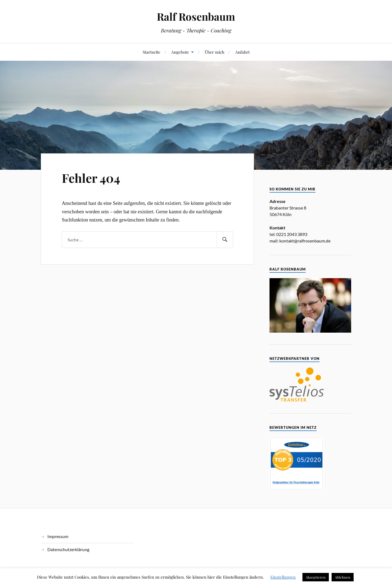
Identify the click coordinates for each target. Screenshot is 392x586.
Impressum (58, 536)
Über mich (215, 52)
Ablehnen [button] (343, 577)
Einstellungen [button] (283, 577)
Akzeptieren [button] (316, 577)
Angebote (180, 52)
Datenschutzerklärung (68, 549)
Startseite (151, 52)
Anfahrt (242, 52)
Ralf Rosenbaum (196, 16)
